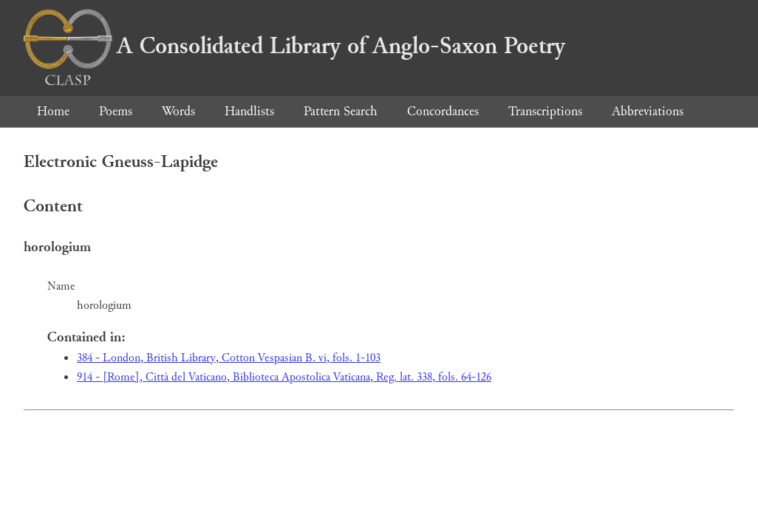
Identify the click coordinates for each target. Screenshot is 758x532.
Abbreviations (648, 111)
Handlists (249, 111)
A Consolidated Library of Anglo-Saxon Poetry (294, 46)
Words (178, 111)
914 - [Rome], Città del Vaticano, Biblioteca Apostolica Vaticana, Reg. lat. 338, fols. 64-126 (284, 377)
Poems (116, 111)
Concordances (443, 111)
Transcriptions (545, 111)
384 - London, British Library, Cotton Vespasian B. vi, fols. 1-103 (229, 358)
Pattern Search (341, 111)
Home (53, 111)
